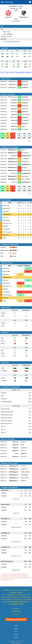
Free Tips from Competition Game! (16, 72)
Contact (16, 637)
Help (16, 626)
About (16, 634)
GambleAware (16, 609)
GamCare (16, 614)
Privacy (16, 628)
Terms (16, 631)
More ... (30, 141)
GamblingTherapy (16, 611)
